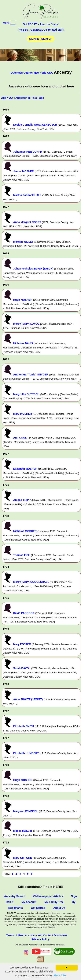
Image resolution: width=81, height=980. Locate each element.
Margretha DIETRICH (26, 394)
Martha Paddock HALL (27, 195)
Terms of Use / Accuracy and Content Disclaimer (37, 935)
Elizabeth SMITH (24, 726)
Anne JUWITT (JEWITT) (28, 699)
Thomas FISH (22, 555)
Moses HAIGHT (23, 831)
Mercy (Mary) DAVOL (26, 324)
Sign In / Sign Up (41, 39)
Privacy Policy (40, 939)
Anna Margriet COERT (27, 222)
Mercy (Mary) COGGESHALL (31, 582)
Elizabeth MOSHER (25, 469)
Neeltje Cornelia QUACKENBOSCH (35, 125)
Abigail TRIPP (22, 500)
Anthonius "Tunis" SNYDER (31, 375)
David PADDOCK (24, 613)
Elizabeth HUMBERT (26, 753)
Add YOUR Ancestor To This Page (22, 98)
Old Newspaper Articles (48, 896)
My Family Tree (54, 902)
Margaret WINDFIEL (26, 811)
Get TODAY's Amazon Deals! (41, 24)
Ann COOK (20, 438)
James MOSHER (24, 171)
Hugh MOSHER (23, 300)
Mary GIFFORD (23, 858)
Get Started (38, 908)
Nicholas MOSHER (25, 531)
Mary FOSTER (22, 644)
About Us (59, 908)
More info (60, 975)
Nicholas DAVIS (23, 343)
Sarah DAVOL (22, 668)
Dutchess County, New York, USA (32, 73)
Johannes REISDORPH (28, 152)
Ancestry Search (15, 896)
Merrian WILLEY (23, 242)
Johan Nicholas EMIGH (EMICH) (33, 269)
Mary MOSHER (23, 414)
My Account (29, 902)
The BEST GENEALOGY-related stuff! (41, 30)
